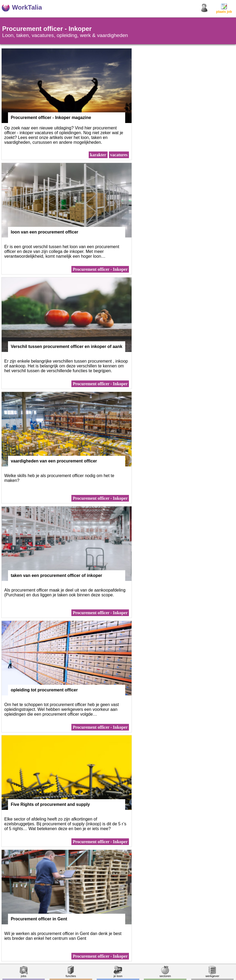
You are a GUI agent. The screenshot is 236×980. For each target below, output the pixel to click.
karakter (98, 155)
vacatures (119, 155)
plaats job (224, 10)
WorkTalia (27, 7)
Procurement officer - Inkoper (100, 269)
